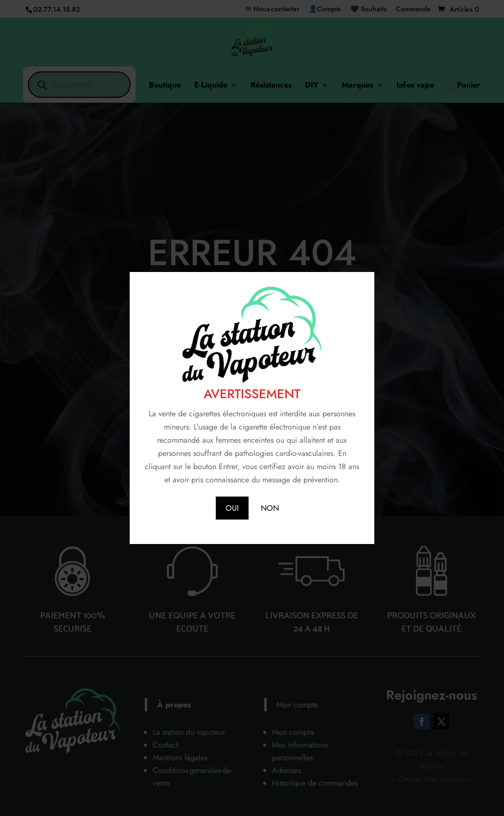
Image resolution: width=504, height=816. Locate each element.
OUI (232, 508)
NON (270, 508)
